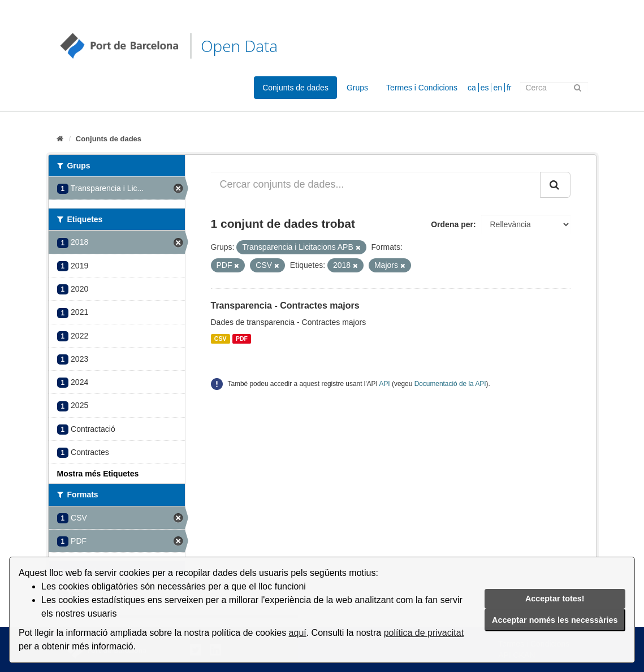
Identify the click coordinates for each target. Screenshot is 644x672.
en (498, 88)
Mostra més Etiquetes (98, 474)
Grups (357, 88)
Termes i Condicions (422, 88)
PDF (242, 339)
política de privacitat (424, 633)
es (485, 88)
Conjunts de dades (295, 88)
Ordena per (452, 224)
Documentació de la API (450, 384)
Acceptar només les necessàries (555, 620)
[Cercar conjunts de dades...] (376, 185)
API (385, 384)
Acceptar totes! (555, 599)
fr (509, 88)
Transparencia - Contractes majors (285, 305)
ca (472, 88)
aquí (298, 633)
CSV (221, 339)
